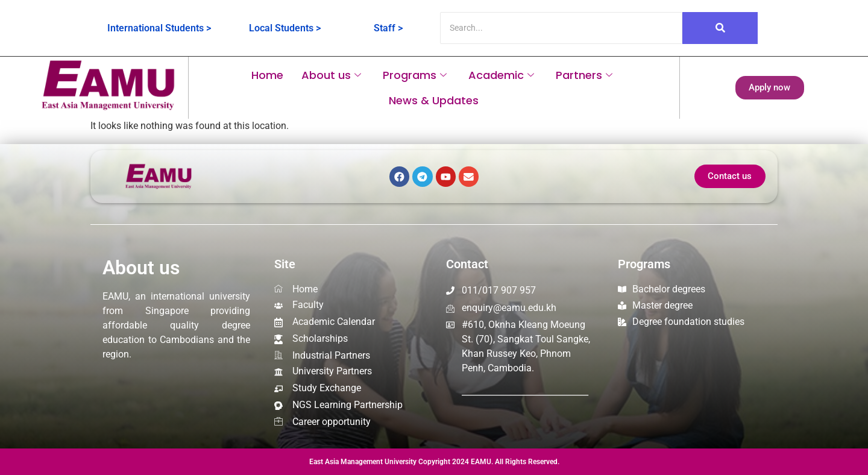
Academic (501, 75)
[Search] (561, 28)
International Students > (159, 28)
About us (331, 75)
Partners (584, 75)
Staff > (388, 28)
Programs (415, 75)
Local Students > (285, 28)
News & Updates (434, 100)
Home (267, 75)
